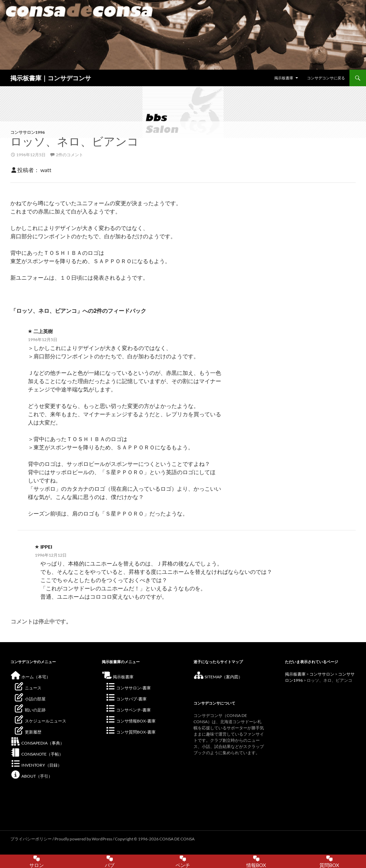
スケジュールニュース (40, 721)
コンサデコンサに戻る (326, 78)
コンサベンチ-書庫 (128, 710)
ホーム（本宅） (30, 677)
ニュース (28, 688)
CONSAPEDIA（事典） (37, 743)
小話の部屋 (30, 699)
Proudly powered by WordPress (84, 839)
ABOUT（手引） (31, 776)
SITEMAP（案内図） (218, 677)
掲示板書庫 (284, 78)
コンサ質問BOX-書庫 (130, 732)
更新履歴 (28, 732)
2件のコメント (70, 155)
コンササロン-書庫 (128, 688)
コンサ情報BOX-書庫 (130, 721)
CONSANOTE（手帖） (37, 754)
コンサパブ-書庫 (126, 699)
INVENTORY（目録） (36, 765)
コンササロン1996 (28, 132)
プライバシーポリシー (31, 839)
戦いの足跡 (30, 710)
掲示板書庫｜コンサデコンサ (51, 78)
